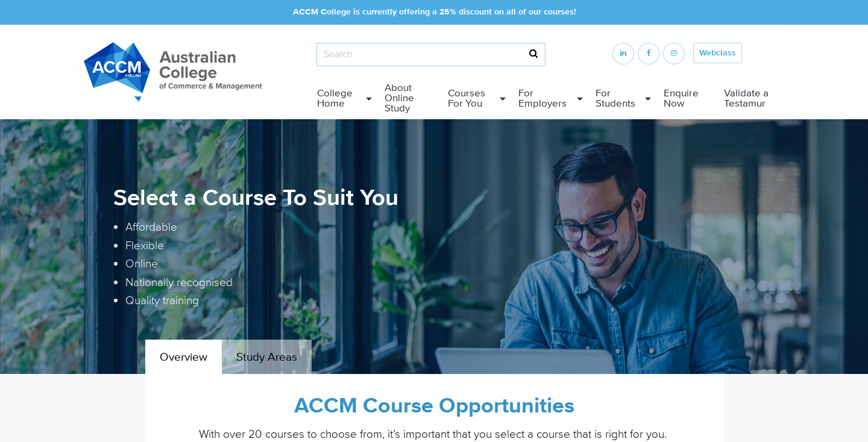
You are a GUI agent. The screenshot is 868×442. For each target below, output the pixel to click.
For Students (615, 98)
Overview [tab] (184, 357)
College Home (335, 98)
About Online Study (399, 98)
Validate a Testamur (746, 98)
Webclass (718, 53)
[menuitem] (341, 99)
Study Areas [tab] (267, 357)
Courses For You (467, 98)
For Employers (542, 98)
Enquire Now (681, 98)
